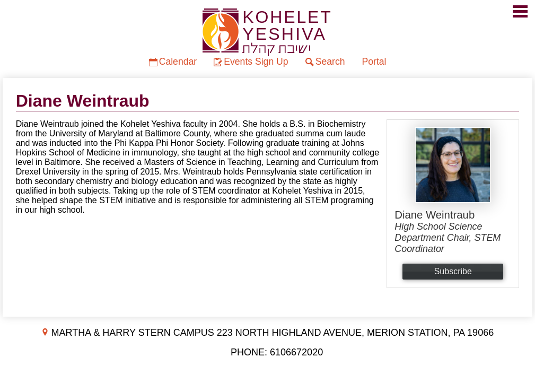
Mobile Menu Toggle (520, 11)
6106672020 (296, 352)
